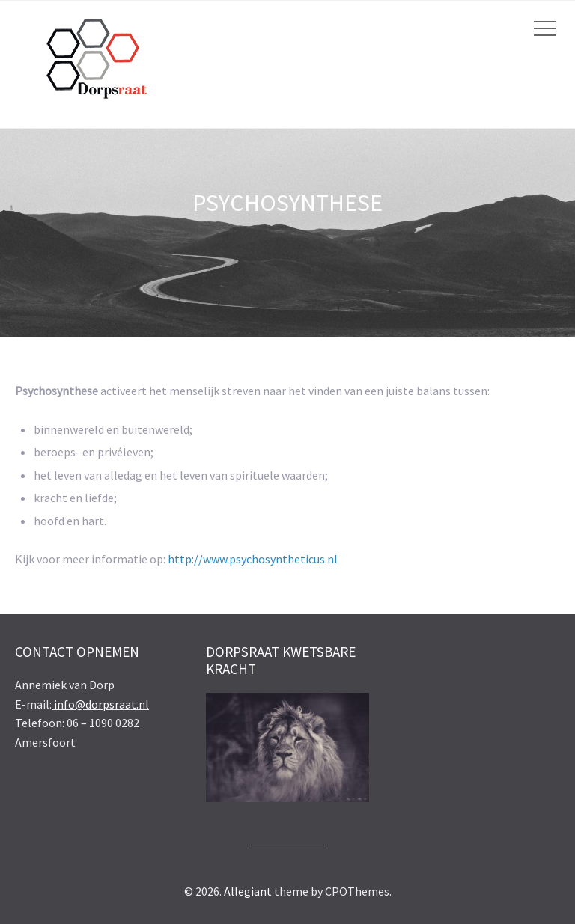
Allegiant (248, 891)
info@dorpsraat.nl (100, 704)
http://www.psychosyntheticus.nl (253, 559)
